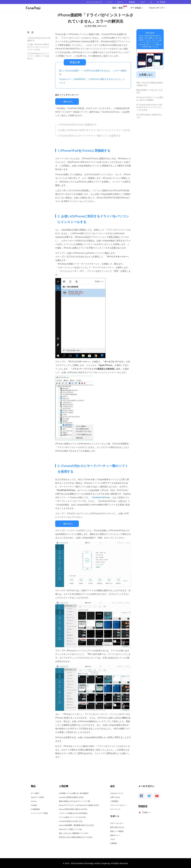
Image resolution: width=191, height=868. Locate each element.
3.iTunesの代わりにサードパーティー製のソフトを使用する (38, 56)
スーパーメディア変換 (39, 813)
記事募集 (113, 843)
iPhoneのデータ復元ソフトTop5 (71, 829)
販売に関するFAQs (117, 827)
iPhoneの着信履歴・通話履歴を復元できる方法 (76, 825)
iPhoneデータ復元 (37, 797)
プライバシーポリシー (118, 805)
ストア (110, 2)
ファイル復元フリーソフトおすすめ (72, 817)
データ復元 (35, 793)
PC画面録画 (35, 809)
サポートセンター (117, 823)
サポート (120, 2)
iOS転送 (34, 805)
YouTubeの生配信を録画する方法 (71, 797)
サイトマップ (115, 809)
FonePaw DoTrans (101, 497)
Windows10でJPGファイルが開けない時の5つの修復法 (150, 99)
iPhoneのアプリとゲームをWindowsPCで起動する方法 (79, 805)
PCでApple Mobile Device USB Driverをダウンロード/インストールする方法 (149, 107)
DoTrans (150, 33)
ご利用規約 (114, 801)
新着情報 (132, 2)
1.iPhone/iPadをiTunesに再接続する (77, 124)
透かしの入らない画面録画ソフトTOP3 (74, 833)
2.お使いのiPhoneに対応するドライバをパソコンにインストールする (38, 47)
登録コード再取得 (117, 831)
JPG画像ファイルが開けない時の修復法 (74, 793)
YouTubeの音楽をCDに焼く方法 (71, 821)
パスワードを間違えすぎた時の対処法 (73, 813)
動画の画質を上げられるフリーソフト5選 (75, 801)
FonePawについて (117, 793)
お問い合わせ (115, 797)
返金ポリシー (115, 835)
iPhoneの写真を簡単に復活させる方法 (73, 809)
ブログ (143, 2)
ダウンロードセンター (94, 2)
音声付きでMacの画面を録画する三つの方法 (76, 837)
